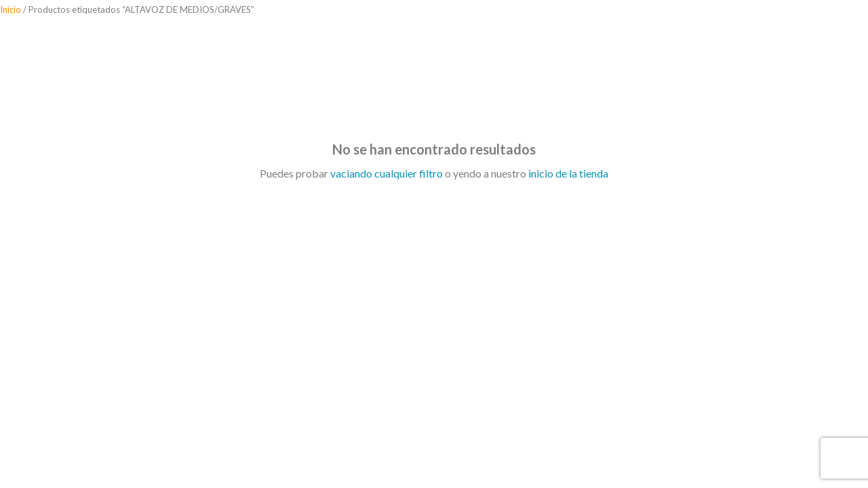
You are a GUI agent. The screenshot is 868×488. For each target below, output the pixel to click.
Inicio (11, 9)
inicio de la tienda (568, 173)
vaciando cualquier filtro (387, 173)
